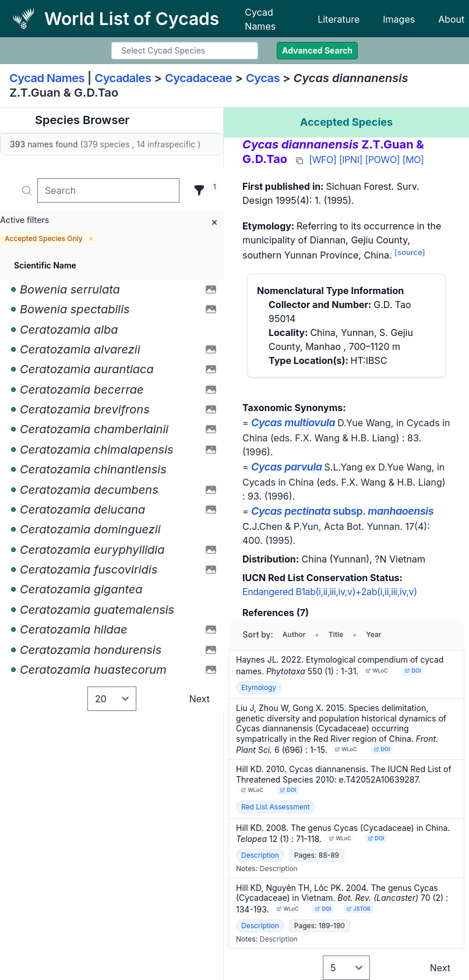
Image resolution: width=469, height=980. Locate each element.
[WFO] (322, 160)
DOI (413, 671)
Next (200, 699)
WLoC (377, 671)
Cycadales (123, 78)
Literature (338, 19)
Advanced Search (317, 50)
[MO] (413, 160)
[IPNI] (351, 160)
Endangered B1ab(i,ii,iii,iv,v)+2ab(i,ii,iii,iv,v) (330, 592)
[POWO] (383, 160)
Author (294, 634)
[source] (410, 252)
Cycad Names (260, 19)
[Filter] (199, 190)
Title (336, 634)
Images (399, 19)
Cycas (263, 78)
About (451, 19)
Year (373, 634)
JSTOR (358, 909)
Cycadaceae (199, 78)
